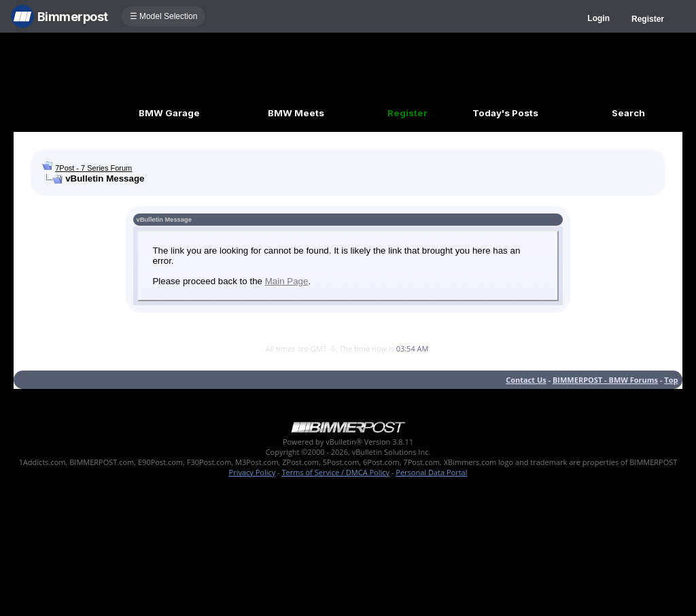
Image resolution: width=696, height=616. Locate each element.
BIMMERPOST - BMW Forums (605, 380)
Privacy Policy (253, 472)
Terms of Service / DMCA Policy (335, 472)
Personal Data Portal (431, 472)
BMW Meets (296, 113)
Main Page (287, 281)
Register (648, 19)
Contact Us (526, 380)
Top (671, 380)
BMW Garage (169, 113)
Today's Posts (505, 113)
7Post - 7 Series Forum (93, 168)
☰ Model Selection (164, 16)
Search (628, 113)
